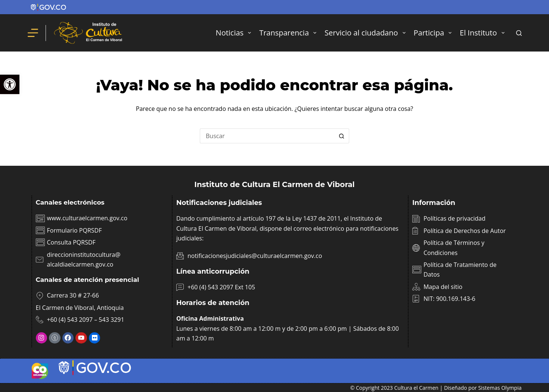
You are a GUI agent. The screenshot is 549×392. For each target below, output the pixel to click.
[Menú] (33, 33)
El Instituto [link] (483, 33)
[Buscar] (519, 33)
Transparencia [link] (289, 33)
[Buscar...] (267, 136)
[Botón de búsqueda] (342, 136)
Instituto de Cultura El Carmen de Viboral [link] (274, 184)
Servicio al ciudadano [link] (367, 33)
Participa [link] (434, 33)
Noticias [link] (235, 33)
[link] (10, 84)
